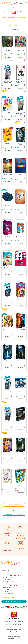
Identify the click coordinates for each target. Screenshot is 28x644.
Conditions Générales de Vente (14, 629)
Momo (20, 268)
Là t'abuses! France (20, 237)
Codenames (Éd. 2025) (20, 330)
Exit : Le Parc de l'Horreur (20, 361)
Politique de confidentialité (14, 636)
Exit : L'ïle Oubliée (20, 454)
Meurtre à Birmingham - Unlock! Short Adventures (8, 424)
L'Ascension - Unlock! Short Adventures (8, 82)
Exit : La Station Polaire (8, 361)
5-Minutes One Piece (8, 330)
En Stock (8, 57)
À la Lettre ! (8, 144)
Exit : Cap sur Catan (8, 175)
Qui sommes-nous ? (7, 591)
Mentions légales (14, 634)
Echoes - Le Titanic (20, 423)
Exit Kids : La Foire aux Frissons (20, 144)
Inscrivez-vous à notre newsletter (14, 602)
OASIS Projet (10, 642)
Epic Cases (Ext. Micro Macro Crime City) (20, 82)
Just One (8, 485)
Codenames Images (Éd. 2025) (8, 454)
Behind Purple (8, 237)
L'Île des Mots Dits (8, 268)
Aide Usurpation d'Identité (14, 638)
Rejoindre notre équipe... (8, 593)
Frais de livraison (6, 580)
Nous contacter (14, 632)
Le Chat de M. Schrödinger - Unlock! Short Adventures (8, 300)
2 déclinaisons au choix (20, 492)
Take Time (8, 50)
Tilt (20, 206)
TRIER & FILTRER (14, 25)
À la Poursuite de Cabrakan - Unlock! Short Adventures (8, 393)
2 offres (5, 91)
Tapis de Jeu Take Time (8, 206)
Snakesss (20, 485)
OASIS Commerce (17, 642)
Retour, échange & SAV (8, 581)
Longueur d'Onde (20, 50)
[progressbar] (14, 31)
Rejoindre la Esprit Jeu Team (14, 514)
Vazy (20, 175)
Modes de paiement (7, 578)
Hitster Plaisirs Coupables (20, 299)
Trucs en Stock (8, 113)
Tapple (20, 392)
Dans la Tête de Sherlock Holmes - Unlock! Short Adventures (20, 113)
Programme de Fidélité (8, 588)
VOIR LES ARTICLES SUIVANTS (14, 505)
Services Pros (6, 589)
